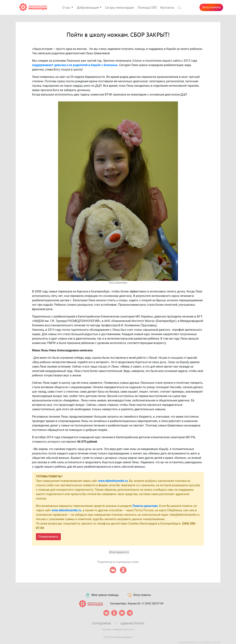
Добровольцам (88, 8)
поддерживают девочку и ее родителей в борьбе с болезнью (75, 65)
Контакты (167, 8)
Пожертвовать (48, 537)
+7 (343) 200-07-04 (152, 603)
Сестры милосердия (120, 8)
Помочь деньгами (145, 506)
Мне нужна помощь (102, 595)
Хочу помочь (211, 7)
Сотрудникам (101, 624)
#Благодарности (119, 552)
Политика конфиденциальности (118, 629)
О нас (66, 8)
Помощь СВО (147, 8)
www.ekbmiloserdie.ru (113, 481)
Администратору (132, 624)
